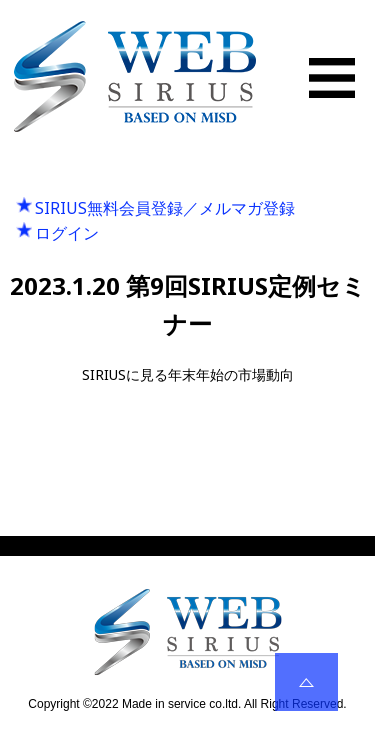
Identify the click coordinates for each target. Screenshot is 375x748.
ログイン (67, 233)
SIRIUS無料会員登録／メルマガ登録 (165, 208)
